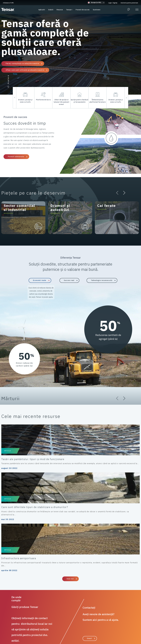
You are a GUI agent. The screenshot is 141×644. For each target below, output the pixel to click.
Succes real (69, 280)
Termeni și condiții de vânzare (77, 630)
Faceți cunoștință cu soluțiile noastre (22, 63)
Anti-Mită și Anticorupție (101, 630)
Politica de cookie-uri (37, 630)
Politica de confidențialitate (14, 630)
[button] (96, 3)
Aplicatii (42, 11)
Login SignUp (113, 3)
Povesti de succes (83, 11)
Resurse (60, 11)
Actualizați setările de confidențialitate (113, 633)
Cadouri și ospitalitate (21, 633)
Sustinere (97, 11)
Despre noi (91, 633)
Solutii (51, 11)
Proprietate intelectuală (42, 633)
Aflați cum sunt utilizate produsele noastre (25, 70)
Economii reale (40, 280)
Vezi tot (70, 487)
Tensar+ (69, 11)
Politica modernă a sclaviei (124, 630)
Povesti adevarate (16, 157)
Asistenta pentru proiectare (129, 3)
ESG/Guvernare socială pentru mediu (69, 633)
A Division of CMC (8, 3)
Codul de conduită (56, 630)
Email (89, 547)
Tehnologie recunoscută (102, 280)
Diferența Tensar (73, 578)
